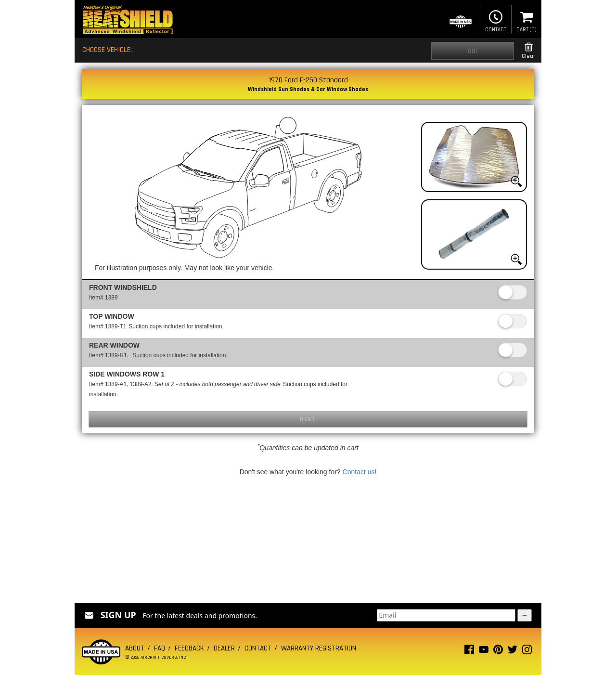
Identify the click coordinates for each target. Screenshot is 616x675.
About (135, 648)
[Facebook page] (469, 652)
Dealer (224, 648)
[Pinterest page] (498, 652)
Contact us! (360, 472)
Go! (473, 51)
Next (308, 419)
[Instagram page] (527, 652)
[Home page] (128, 21)
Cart (526, 20)
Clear (528, 51)
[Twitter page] (513, 652)
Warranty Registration (319, 648)
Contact (496, 20)
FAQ (160, 648)
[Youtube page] (484, 652)
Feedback (189, 648)
